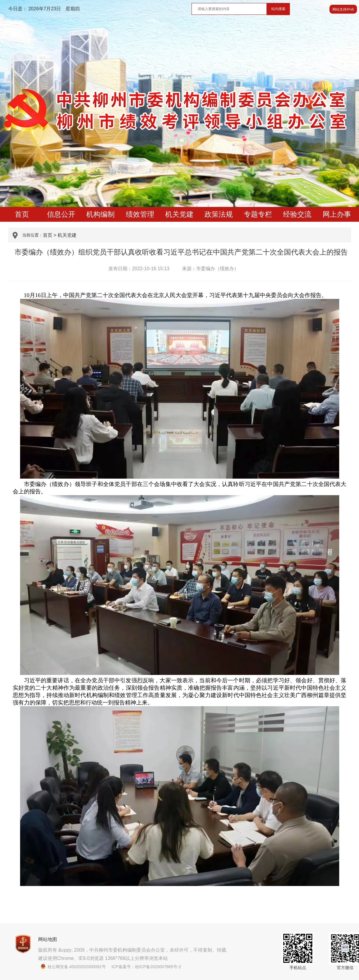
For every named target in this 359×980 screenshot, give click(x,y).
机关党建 (179, 214)
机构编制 (100, 214)
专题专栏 (258, 214)
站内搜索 (278, 9)
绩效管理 (140, 214)
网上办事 (337, 214)
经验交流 (297, 214)
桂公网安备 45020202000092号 (73, 967)
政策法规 (219, 214)
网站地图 (48, 939)
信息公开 (61, 214)
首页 (22, 214)
